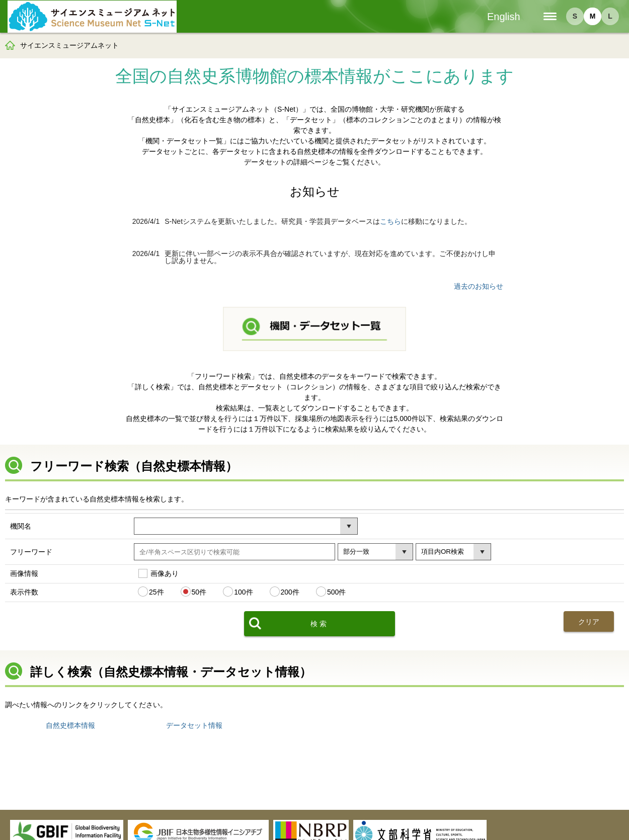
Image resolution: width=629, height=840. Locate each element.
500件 (336, 592)
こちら (390, 221)
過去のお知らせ (479, 286)
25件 (156, 592)
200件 (290, 592)
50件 (199, 592)
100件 (243, 592)
